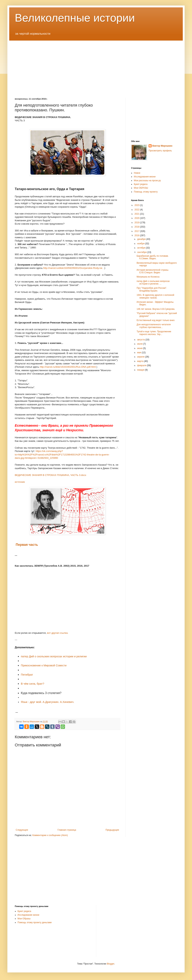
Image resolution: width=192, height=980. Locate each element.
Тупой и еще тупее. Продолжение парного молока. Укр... (154, 333)
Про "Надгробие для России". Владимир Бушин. (152, 289)
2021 (137, 214)
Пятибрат (27, 675)
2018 (137, 227)
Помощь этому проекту (146, 192)
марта (141, 361)
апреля (141, 357)
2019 (137, 223)
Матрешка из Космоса (148, 277)
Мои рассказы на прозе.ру (147, 181)
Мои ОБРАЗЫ (141, 188)
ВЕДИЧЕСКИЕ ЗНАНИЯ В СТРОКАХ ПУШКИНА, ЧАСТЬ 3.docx (50, 475)
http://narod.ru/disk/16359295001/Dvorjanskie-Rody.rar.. (73, 268)
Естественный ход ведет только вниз (156, 320)
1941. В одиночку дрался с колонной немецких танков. (155, 296)
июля (140, 344)
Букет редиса (141, 184)
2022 (137, 210)
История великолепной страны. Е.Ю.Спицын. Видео (153, 271)
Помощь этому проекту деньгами (35, 922)
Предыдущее (112, 830)
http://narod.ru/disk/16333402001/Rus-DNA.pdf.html (68, 367)
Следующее (22, 830)
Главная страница (67, 830)
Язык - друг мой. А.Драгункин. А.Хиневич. (48, 702)
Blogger (110, 964)
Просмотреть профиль (160, 151)
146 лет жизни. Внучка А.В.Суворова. (156, 309)
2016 (137, 235)
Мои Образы (24, 919)
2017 (137, 231)
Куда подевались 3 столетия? (41, 693)
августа (141, 340)
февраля (142, 365)
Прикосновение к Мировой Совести (44, 665)
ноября (141, 244)
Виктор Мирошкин (162, 146)
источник (20, 482)
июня (140, 348)
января (141, 370)
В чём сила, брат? (32, 684)
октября (142, 248)
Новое (137, 173)
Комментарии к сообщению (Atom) (50, 835)
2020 (137, 218)
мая (139, 353)
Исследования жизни (145, 177)
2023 (137, 205)
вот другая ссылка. (58, 633)
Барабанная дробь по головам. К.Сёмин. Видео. (153, 257)
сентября (142, 252)
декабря (142, 239)
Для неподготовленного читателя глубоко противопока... (154, 326)
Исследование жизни (28, 915)
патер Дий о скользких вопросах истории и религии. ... (153, 282)
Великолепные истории (75, 18)
